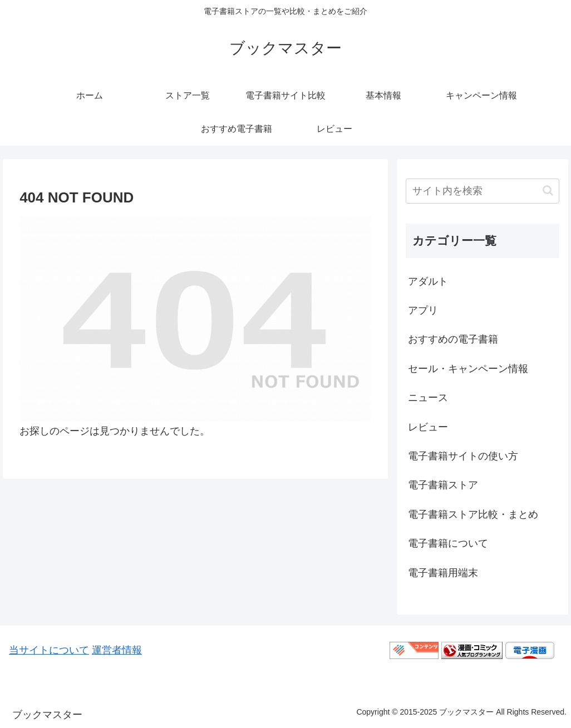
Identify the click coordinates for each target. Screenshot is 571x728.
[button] (548, 190)
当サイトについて (49, 650)
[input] (482, 191)
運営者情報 (117, 650)
